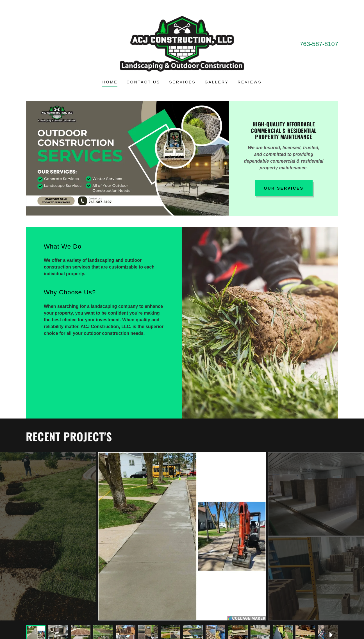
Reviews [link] (250, 82)
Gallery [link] (217, 82)
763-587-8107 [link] (319, 44)
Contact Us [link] (143, 82)
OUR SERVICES (284, 188)
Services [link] (182, 82)
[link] (182, 43)
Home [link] (110, 82)
